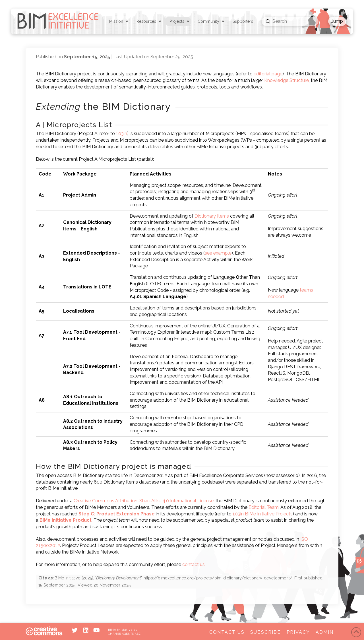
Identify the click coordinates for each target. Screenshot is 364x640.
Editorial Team (264, 507)
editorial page (268, 74)
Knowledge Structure (287, 80)
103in (122, 134)
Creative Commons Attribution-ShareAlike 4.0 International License (144, 501)
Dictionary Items (212, 216)
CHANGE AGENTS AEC (124, 634)
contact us (194, 564)
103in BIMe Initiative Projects (263, 514)
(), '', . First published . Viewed (180, 581)
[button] (337, 21)
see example (218, 253)
